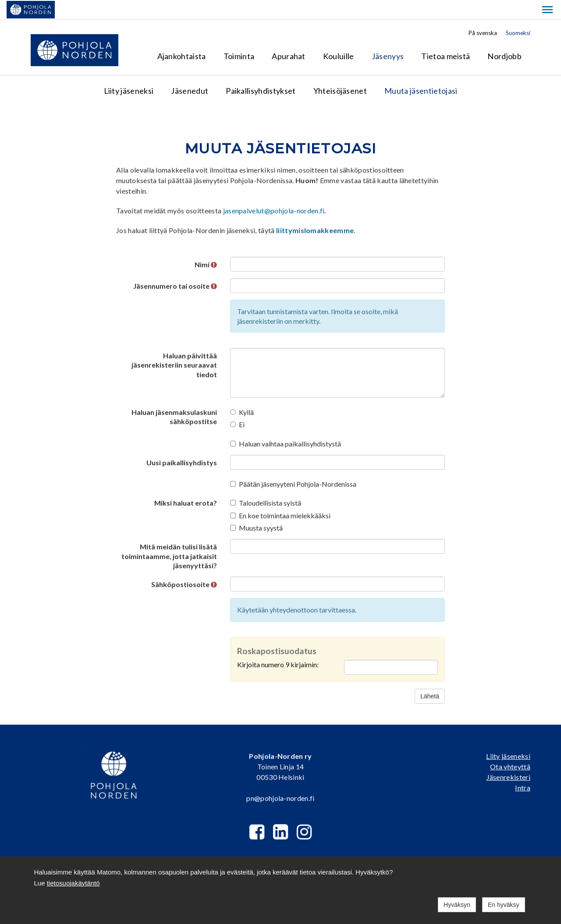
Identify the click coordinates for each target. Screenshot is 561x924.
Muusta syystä (256, 509)
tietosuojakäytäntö (73, 883)
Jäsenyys (388, 37)
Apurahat (289, 37)
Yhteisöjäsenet (340, 72)
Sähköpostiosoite (184, 565)
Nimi (206, 246)
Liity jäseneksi (129, 72)
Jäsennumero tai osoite (175, 267)
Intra (523, 769)
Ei (237, 405)
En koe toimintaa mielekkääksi (280, 497)
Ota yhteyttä (510, 748)
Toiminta (239, 37)
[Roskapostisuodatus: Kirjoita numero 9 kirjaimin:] (391, 648)
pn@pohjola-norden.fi (280, 779)
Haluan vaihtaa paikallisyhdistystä (286, 425)
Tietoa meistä (446, 37)
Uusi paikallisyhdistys (182, 444)
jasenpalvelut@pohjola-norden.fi (274, 192)
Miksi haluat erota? (186, 484)
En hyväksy (504, 905)
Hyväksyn (457, 905)
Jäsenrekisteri (508, 758)
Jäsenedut (190, 72)
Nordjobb (504, 37)
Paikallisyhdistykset (261, 72)
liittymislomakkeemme (315, 211)
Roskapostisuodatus (277, 632)
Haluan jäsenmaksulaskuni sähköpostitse (174, 398)
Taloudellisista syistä (266, 484)
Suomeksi (518, 14)
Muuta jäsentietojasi (421, 72)
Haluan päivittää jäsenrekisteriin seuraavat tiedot (174, 346)
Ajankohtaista (182, 37)
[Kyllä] (233, 393)
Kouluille (339, 37)
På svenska (483, 14)
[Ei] (233, 405)
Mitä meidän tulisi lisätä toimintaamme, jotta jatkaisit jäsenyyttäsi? (169, 537)
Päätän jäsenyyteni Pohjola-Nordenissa (293, 465)
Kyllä (242, 393)
